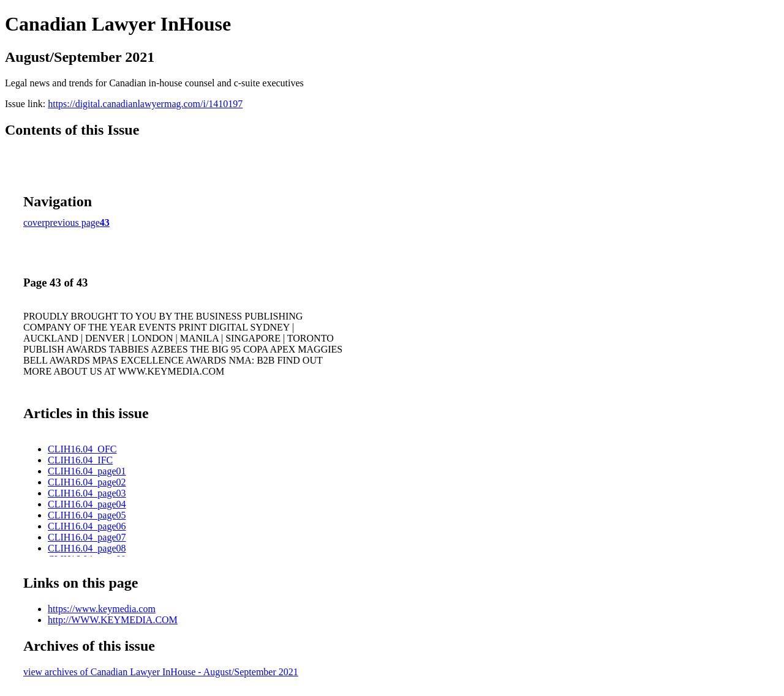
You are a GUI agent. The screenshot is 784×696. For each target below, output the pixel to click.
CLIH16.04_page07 (87, 537)
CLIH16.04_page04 (87, 504)
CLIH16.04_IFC (80, 460)
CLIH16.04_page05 (87, 515)
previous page (73, 223)
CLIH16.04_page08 (87, 548)
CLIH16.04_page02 (87, 482)
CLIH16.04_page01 (87, 471)
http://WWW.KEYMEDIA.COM (113, 620)
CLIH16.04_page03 (87, 493)
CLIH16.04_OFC (82, 449)
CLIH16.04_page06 (87, 526)
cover (34, 223)
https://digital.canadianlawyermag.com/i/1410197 (145, 104)
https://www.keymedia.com (102, 609)
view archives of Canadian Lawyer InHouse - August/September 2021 (161, 672)
